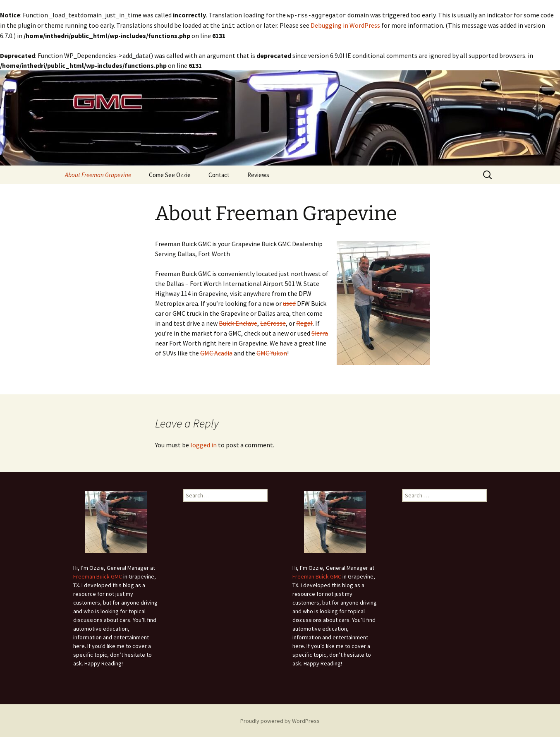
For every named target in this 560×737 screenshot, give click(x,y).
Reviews (258, 174)
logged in (203, 444)
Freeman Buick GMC (98, 576)
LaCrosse (273, 322)
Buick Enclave (238, 322)
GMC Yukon (272, 352)
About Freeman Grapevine (98, 174)
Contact (219, 174)
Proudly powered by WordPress (280, 720)
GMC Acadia (216, 352)
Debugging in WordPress (345, 25)
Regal (304, 322)
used (289, 302)
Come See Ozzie (170, 174)
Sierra (320, 332)
